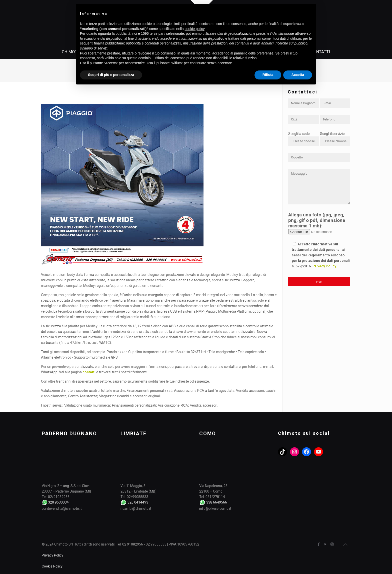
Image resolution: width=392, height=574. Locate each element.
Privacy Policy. (325, 266)
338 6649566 (217, 502)
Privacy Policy (52, 555)
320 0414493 (138, 502)
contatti (89, 372)
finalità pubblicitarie (109, 43)
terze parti (157, 33)
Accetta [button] (298, 75)
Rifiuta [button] (268, 75)
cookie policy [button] (195, 29)
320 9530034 (58, 502)
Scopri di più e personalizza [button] (111, 75)
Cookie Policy (52, 566)
